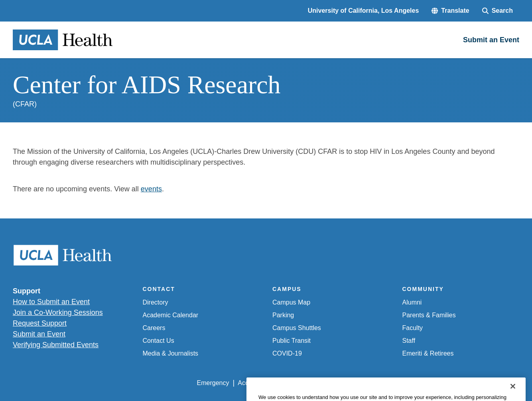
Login (444, 383)
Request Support (40, 323)
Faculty (413, 328)
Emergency (213, 383)
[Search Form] (498, 11)
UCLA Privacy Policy (310, 383)
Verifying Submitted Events (56, 345)
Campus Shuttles (297, 328)
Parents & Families (429, 315)
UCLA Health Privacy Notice (388, 383)
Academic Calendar (171, 315)
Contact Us (159, 341)
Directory (156, 302)
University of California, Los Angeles (364, 11)
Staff (409, 341)
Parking (283, 315)
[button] (450, 11)
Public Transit (292, 341)
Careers (154, 328)
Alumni (412, 302)
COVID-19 (287, 353)
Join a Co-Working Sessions (58, 313)
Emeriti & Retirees (428, 353)
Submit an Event (39, 334)
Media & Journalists (171, 353)
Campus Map (291, 302)
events (151, 189)
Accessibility (255, 383)
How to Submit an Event (51, 302)
